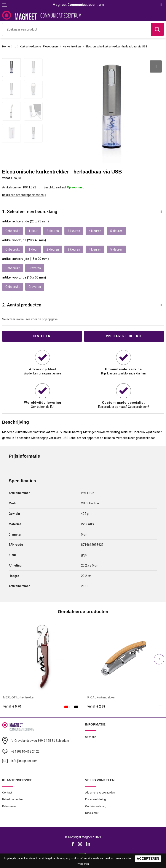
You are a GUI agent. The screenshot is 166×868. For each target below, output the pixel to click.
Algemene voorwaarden (100, 793)
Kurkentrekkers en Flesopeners (39, 46)
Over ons (91, 737)
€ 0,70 (12, 706)
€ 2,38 (96, 706)
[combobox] (77, 29)
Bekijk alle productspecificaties (24, 195)
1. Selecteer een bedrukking (30, 212)
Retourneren (10, 806)
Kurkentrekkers (72, 46)
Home (6, 46)
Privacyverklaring (96, 799)
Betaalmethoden (12, 799)
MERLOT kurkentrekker (19, 697)
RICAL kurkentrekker (101, 697)
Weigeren (83, 864)
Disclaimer (92, 813)
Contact (7, 793)
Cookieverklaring (96, 806)
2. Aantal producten (22, 305)
